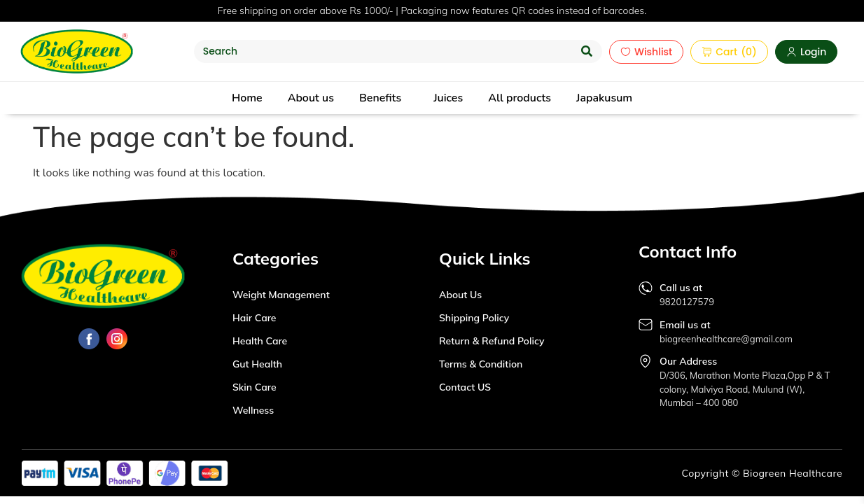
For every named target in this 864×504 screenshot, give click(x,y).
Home (247, 98)
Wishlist (646, 52)
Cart (719, 52)
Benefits (380, 98)
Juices (448, 98)
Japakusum (604, 98)
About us (311, 98)
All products (520, 98)
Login (806, 52)
